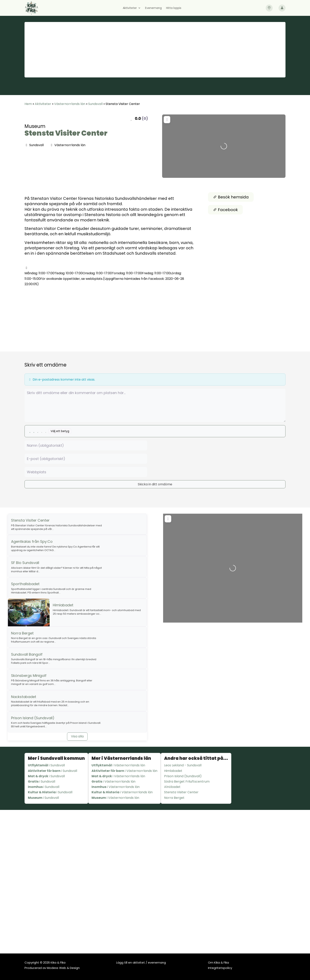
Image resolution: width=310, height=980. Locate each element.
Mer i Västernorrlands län (121, 758)
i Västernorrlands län (118, 765)
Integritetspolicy (220, 968)
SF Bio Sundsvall (25, 563)
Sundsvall (95, 104)
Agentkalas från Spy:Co (32, 541)
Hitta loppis (174, 8)
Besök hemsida (231, 197)
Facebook (225, 210)
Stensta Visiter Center (66, 133)
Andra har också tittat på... (196, 758)
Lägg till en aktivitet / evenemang (141, 962)
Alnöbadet (172, 787)
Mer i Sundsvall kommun (56, 758)
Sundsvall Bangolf (27, 654)
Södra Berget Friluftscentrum (187, 781)
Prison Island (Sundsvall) (33, 718)
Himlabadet (63, 605)
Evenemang (153, 8)
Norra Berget (22, 633)
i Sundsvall (46, 765)
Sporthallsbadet (25, 584)
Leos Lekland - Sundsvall (183, 765)
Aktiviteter (130, 8)
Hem (28, 104)
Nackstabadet (24, 697)
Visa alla (77, 736)
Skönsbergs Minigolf (29, 676)
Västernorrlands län (70, 104)
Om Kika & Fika (218, 962)
